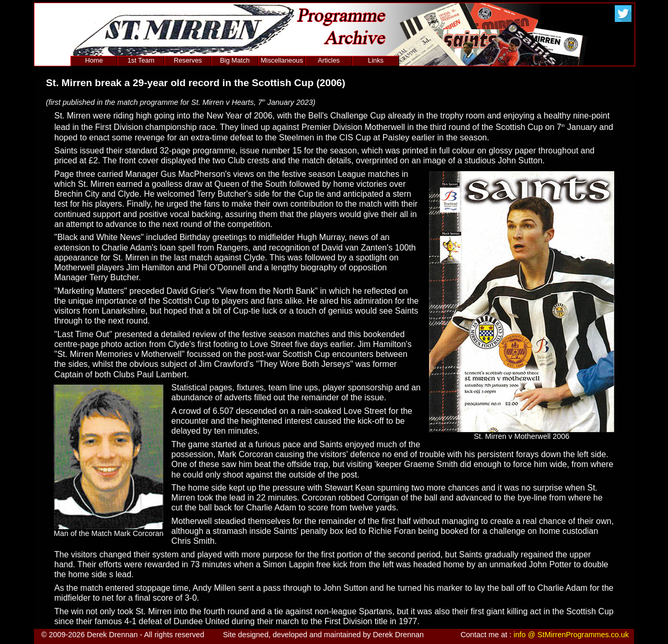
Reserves (188, 60)
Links (376, 60)
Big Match (235, 60)
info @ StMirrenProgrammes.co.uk (571, 635)
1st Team (141, 60)
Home (94, 60)
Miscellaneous (282, 60)
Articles (329, 60)
